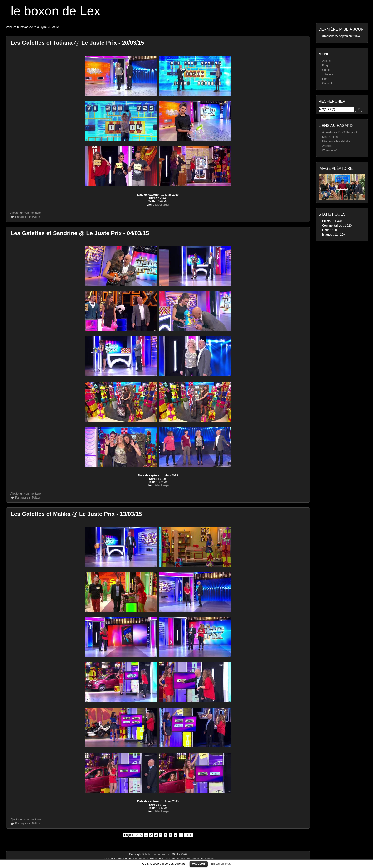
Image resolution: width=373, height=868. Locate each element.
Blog (325, 65)
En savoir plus (221, 864)
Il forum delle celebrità (336, 141)
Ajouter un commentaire (26, 213)
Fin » (189, 835)
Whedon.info (330, 150)
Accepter (199, 864)
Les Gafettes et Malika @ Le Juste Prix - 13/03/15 (76, 514)
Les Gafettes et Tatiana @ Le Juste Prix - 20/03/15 (77, 43)
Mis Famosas (331, 137)
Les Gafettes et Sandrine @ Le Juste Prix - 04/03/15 (80, 233)
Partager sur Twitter (28, 217)
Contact (327, 83)
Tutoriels (328, 74)
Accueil (327, 61)
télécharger (162, 205)
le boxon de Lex (56, 11)
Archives (328, 146)
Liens (326, 79)
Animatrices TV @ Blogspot (340, 132)
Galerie (327, 70)
